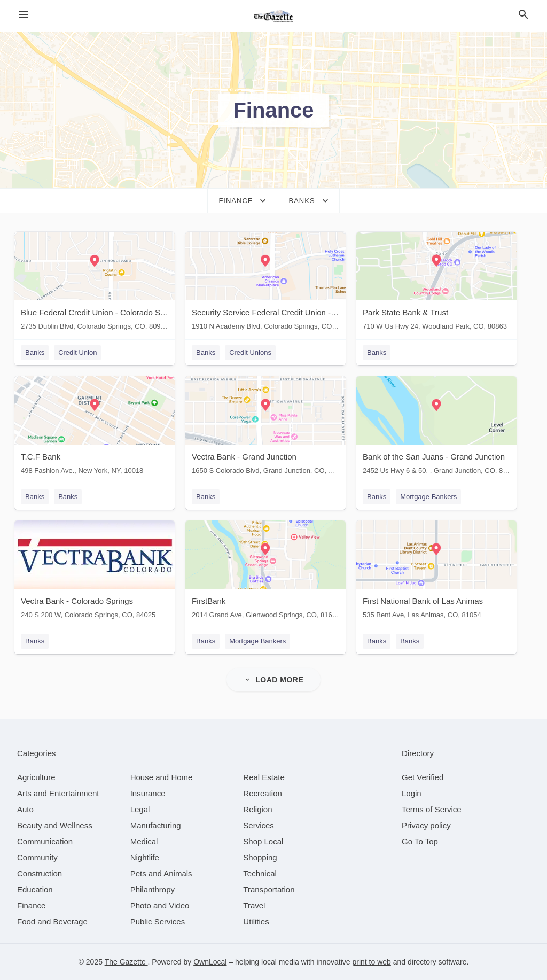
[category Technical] (260, 873)
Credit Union (77, 352)
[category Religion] (257, 809)
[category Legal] (140, 809)
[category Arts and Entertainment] (58, 793)
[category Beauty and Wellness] (55, 825)
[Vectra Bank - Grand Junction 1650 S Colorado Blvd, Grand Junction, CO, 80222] (265, 428)
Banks (35, 352)
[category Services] (259, 825)
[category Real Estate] (264, 777)
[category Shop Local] (263, 841)
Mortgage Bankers (428, 497)
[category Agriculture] (36, 777)
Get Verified (423, 777)
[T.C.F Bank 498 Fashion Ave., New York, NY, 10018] (95, 428)
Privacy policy (426, 825)
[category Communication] (45, 841)
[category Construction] (40, 873)
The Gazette (126, 962)
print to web (371, 962)
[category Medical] (144, 841)
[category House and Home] (162, 777)
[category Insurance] (148, 793)
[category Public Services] (158, 921)
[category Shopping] (260, 857)
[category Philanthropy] (153, 889)
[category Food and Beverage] (52, 921)
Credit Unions (250, 352)
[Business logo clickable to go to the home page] (273, 16)
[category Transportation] (269, 889)
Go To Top (420, 841)
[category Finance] (31, 905)
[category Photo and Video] (160, 905)
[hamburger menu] (24, 15)
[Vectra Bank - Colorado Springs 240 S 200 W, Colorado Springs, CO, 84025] (95, 572)
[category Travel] (254, 905)
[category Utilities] (256, 921)
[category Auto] (25, 809)
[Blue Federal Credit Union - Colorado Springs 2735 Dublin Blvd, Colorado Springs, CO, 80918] (95, 283)
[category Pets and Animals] (161, 873)
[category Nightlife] (145, 857)
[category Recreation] (263, 793)
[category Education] (35, 889)
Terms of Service (432, 809)
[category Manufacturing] (156, 825)
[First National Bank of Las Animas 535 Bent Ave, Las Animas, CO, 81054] (436, 572)
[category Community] (37, 857)
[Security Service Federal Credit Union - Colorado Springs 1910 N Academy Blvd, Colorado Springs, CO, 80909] (265, 283)
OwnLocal (210, 962)
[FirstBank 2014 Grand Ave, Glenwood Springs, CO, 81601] (265, 572)
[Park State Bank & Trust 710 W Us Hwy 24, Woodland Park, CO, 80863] (436, 283)
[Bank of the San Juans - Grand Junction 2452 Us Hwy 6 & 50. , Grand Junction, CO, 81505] (436, 428)
